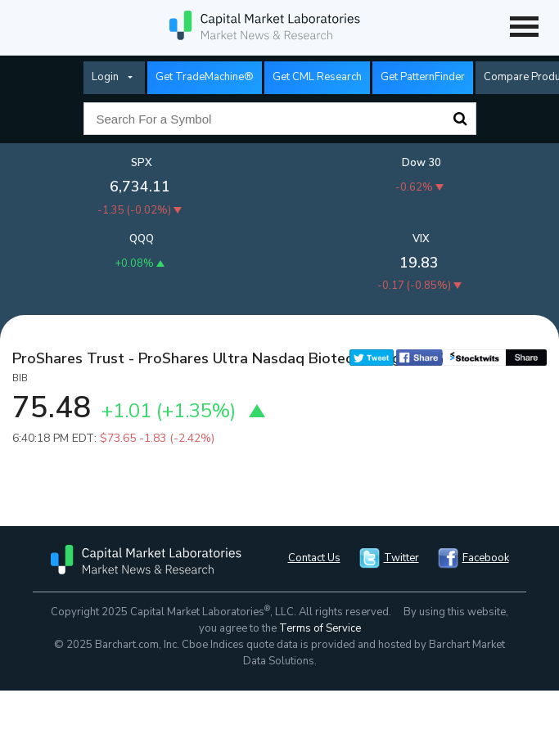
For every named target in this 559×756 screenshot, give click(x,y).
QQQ (142, 239)
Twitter (401, 558)
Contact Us (314, 558)
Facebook (486, 558)
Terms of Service (320, 628)
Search (460, 119)
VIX (421, 239)
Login (105, 77)
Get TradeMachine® (205, 77)
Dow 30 (422, 163)
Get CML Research (317, 77)
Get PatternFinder (423, 77)
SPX (142, 163)
